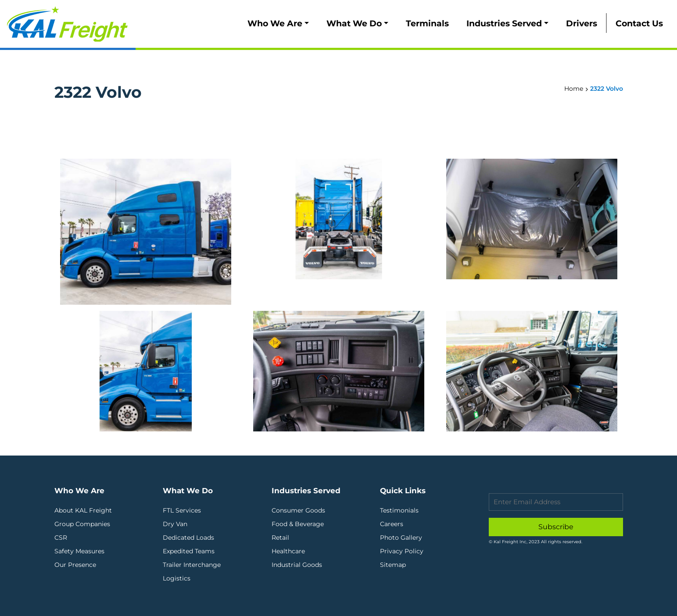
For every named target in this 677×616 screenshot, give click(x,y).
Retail (280, 538)
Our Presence (75, 565)
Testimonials (399, 510)
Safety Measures (79, 551)
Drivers (582, 23)
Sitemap (393, 565)
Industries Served (504, 23)
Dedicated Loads (188, 538)
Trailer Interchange (192, 565)
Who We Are (275, 23)
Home (574, 89)
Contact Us (639, 23)
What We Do (354, 23)
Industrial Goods (297, 565)
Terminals (427, 23)
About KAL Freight (83, 510)
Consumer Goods (298, 510)
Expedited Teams (189, 551)
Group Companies (82, 524)
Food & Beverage (298, 524)
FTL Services (182, 510)
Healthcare (288, 551)
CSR (61, 538)
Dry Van (175, 524)
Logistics (177, 578)
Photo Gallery (401, 538)
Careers (392, 524)
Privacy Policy (402, 551)
